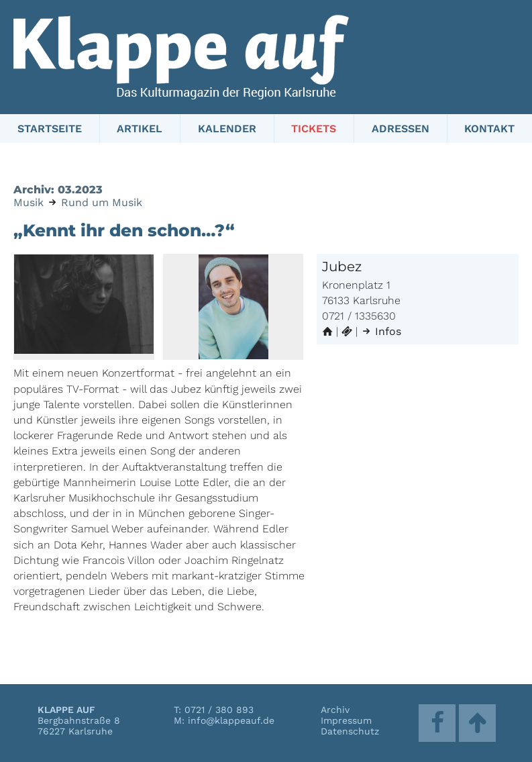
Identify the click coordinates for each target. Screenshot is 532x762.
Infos (381, 331)
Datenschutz (350, 731)
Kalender (227, 129)
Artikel (140, 129)
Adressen (401, 129)
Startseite (50, 129)
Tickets (314, 129)
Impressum (346, 720)
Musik (29, 202)
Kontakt (489, 129)
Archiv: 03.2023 (58, 190)
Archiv (335, 710)
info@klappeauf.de (231, 720)
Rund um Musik (102, 202)
